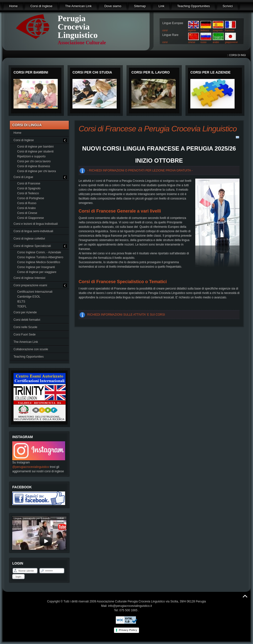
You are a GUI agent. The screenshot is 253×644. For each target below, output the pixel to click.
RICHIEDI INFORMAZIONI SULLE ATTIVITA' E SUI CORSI (126, 315)
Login (18, 577)
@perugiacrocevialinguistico (31, 467)
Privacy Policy (128, 630)
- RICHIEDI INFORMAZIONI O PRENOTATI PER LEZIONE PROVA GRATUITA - (140, 170)
